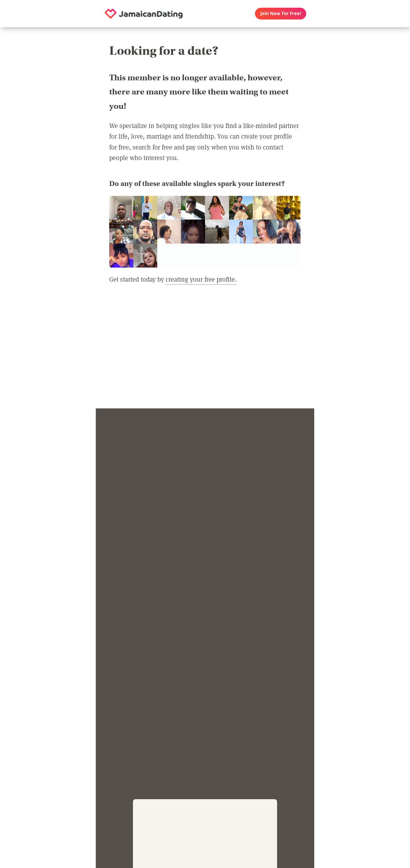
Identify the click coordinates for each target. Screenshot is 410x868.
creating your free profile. (201, 279)
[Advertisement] (205, 350)
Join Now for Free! (281, 13)
